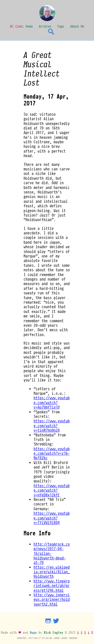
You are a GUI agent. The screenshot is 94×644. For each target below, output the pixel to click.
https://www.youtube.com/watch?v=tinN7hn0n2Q (52, 426)
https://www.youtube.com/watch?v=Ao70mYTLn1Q (52, 402)
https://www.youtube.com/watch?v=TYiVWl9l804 (52, 518)
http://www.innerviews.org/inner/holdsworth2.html (52, 599)
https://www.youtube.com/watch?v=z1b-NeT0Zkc (52, 453)
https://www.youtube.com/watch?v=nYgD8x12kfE (52, 490)
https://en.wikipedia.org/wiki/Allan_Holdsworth (52, 572)
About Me (77, 26)
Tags (61, 26)
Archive (45, 26)
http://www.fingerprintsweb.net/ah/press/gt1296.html (52, 586)
